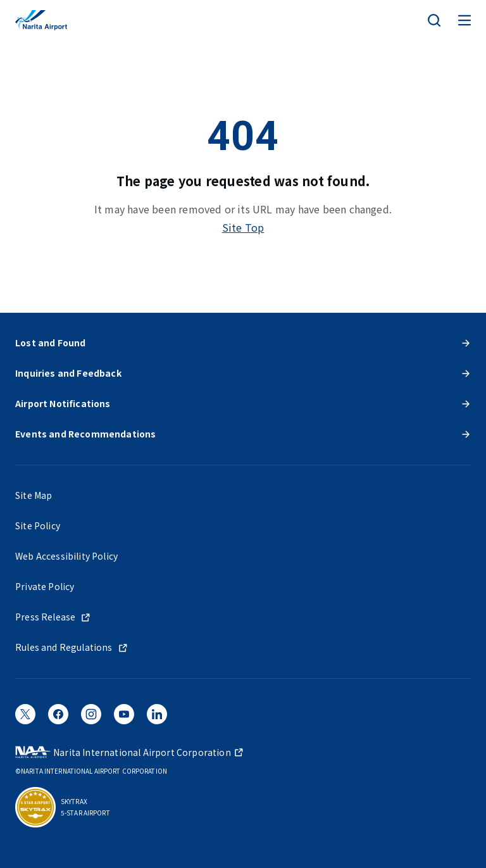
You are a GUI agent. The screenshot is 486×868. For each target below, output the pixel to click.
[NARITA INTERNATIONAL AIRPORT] (41, 20)
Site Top (243, 227)
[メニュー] (464, 20)
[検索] (434, 20)
